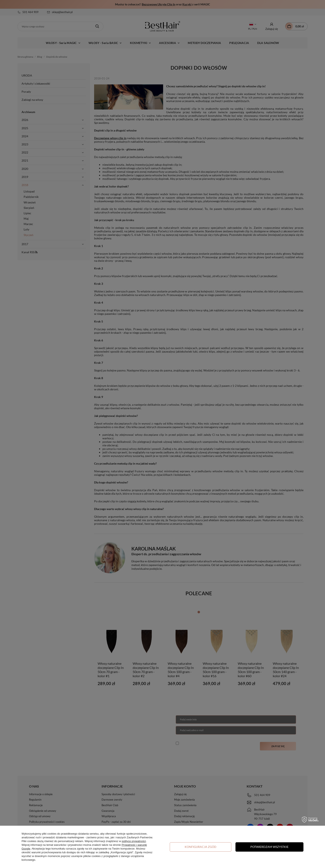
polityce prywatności (134, 841)
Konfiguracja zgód (201, 847)
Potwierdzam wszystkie (269, 847)
